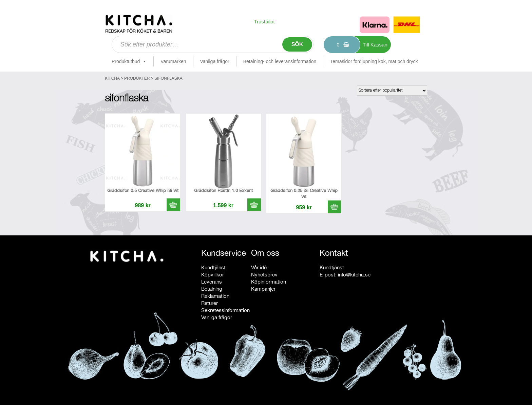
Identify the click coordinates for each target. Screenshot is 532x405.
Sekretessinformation (225, 310)
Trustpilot (264, 22)
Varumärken (173, 61)
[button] (173, 205)
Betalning (212, 289)
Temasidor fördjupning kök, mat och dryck (374, 61)
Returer (210, 303)
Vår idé (259, 267)
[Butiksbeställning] (392, 91)
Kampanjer (263, 289)
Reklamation (215, 296)
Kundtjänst (213, 267)
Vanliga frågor (215, 61)
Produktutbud (129, 61)
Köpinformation (269, 282)
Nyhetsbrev (264, 275)
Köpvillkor (213, 275)
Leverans (212, 282)
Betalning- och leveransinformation (280, 61)
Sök (297, 44)
